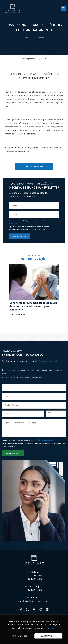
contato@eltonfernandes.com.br (34, 601)
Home (26, 38)
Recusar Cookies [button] (20, 636)
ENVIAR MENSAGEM (13, 453)
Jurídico (41, 38)
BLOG (33, 38)
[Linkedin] (47, 609)
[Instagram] (41, 609)
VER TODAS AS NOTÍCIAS (52, 327)
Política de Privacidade (44, 440)
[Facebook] (21, 609)
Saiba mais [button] (51, 628)
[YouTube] (34, 609)
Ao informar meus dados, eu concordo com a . (30, 222)
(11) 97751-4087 (34, 590)
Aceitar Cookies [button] (49, 636)
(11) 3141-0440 (34, 576)
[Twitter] (27, 609)
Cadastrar (22, 236)
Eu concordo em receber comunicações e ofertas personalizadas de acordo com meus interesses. (29, 228)
